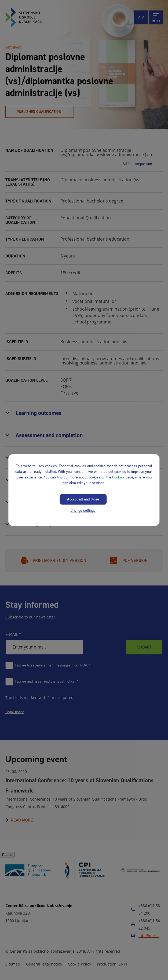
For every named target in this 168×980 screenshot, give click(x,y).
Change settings (83, 511)
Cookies (118, 477)
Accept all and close (83, 499)
